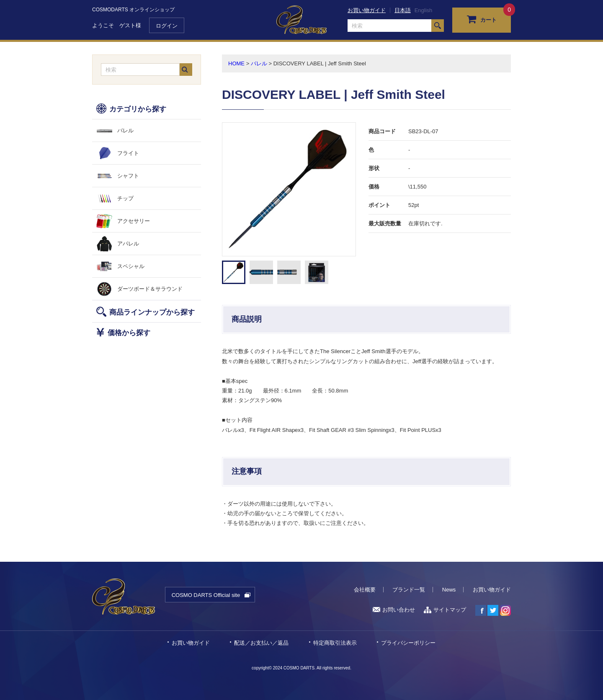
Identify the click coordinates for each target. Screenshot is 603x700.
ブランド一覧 (409, 590)
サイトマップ (445, 610)
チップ (125, 198)
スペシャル (131, 266)
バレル (125, 130)
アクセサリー (134, 221)
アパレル (128, 244)
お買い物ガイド (367, 10)
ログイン (167, 26)
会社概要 (365, 590)
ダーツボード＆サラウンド (150, 289)
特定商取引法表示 (335, 643)
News (449, 590)
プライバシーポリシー (408, 643)
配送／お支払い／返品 (261, 643)
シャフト (128, 176)
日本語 (403, 10)
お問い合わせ (394, 610)
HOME (236, 63)
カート (482, 19)
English (424, 10)
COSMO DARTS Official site (206, 595)
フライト (128, 153)
